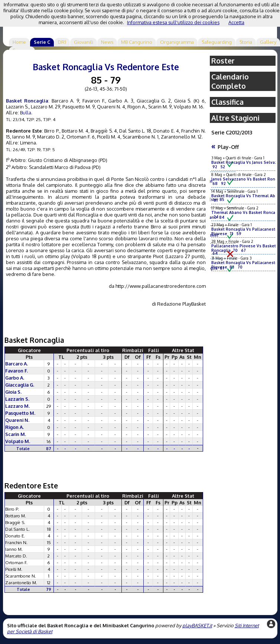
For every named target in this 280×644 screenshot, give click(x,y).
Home (19, 42)
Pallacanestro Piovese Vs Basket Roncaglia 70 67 (244, 248)
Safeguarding (217, 42)
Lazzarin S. (17, 399)
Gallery (268, 42)
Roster (223, 61)
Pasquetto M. (20, 413)
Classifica (227, 102)
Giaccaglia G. (20, 385)
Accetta (236, 22)
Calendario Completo (230, 81)
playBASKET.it (197, 625)
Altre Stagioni (235, 118)
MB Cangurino (137, 42)
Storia (246, 42)
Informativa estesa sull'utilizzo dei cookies (173, 22)
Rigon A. (14, 427)
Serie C (42, 42)
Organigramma (177, 42)
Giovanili (84, 42)
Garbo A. (15, 378)
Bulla (26, 113)
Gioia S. (13, 392)
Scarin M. (16, 434)
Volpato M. (18, 441)
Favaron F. (17, 371)
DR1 (62, 42)
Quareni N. (17, 420)
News (107, 42)
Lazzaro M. (17, 406)
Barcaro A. (17, 364)
